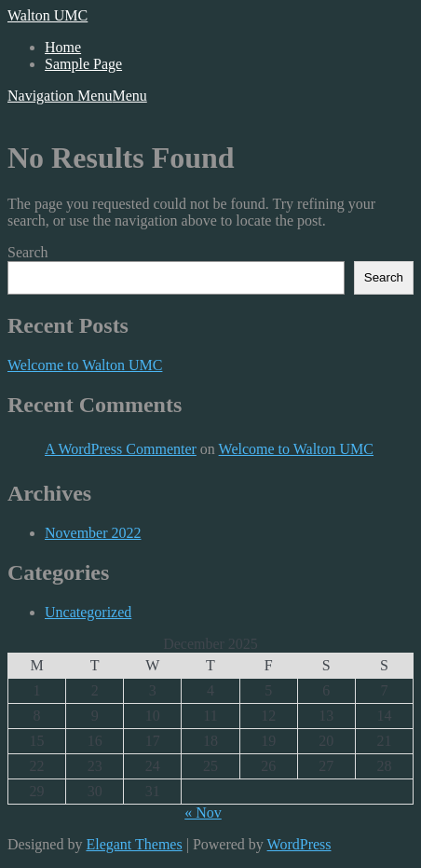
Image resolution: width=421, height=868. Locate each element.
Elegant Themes (134, 844)
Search (28, 252)
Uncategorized (88, 612)
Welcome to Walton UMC (85, 365)
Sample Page (83, 64)
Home (63, 47)
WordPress (299, 844)
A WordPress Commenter (121, 449)
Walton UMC (48, 15)
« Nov (203, 813)
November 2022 (93, 533)
